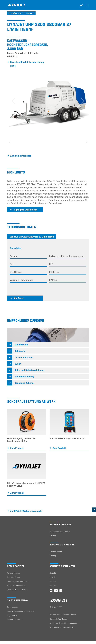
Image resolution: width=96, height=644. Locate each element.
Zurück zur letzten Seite (22, 13)
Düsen (18, 364)
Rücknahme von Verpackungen (62, 627)
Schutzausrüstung (24, 376)
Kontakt (53, 573)
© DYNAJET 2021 (56, 607)
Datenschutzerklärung (58, 619)
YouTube (53, 581)
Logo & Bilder (12, 615)
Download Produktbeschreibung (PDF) (27, 64)
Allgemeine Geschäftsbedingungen (63, 623)
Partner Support (13, 573)
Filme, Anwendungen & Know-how (20, 611)
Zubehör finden (56, 551)
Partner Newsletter (15, 620)
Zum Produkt (17, 448)
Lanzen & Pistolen (24, 357)
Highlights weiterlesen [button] (25, 210)
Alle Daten (19, 298)
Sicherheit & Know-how (16, 585)
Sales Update (12, 607)
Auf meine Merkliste (21, 156)
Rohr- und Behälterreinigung (29, 370)
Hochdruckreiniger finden (60, 531)
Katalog (53, 535)
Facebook (54, 585)
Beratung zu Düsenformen (18, 581)
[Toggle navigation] (87, 7)
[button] (13, 101)
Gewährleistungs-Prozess (17, 590)
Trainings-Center (14, 577)
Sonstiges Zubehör (24, 383)
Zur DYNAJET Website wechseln (26, 511)
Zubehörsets (21, 345)
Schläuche (20, 351)
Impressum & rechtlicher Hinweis (63, 615)
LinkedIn (53, 577)
